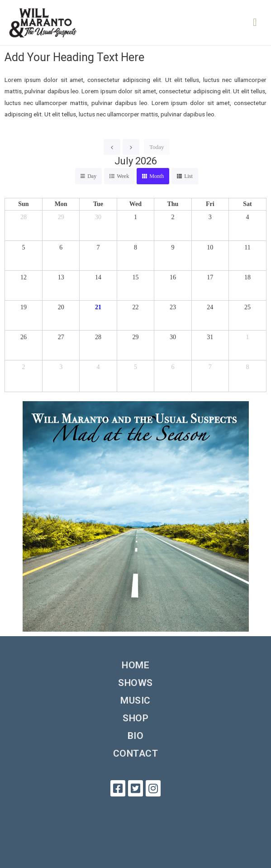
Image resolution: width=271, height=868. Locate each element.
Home (135, 665)
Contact (136, 753)
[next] (131, 147)
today (157, 147)
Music (135, 700)
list (188, 176)
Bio (136, 736)
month (157, 176)
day (92, 176)
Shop (135, 718)
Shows (135, 683)
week (123, 176)
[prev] (112, 147)
